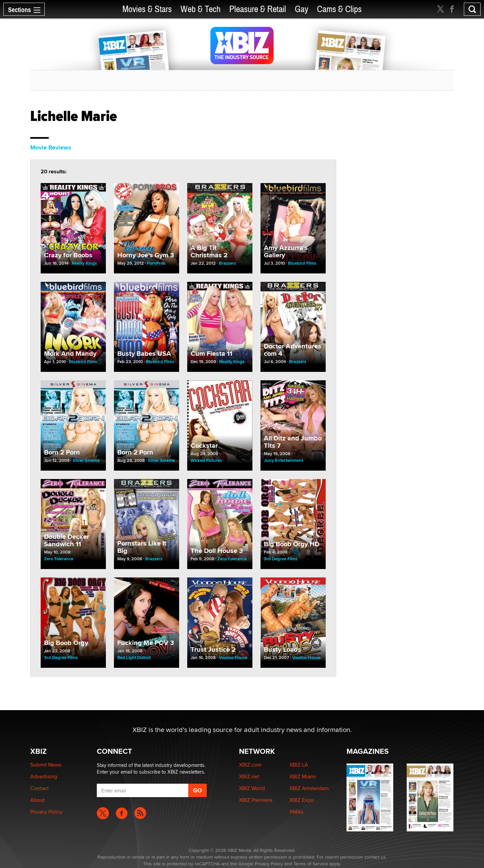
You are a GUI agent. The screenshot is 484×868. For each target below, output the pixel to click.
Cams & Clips (339, 9)
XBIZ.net (249, 776)
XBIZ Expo (301, 800)
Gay (301, 9)
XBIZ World (252, 788)
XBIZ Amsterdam (309, 788)
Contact (39, 788)
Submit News (46, 765)
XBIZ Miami (303, 776)
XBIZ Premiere (256, 800)
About (37, 800)
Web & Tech (200, 9)
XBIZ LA (299, 765)
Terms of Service (311, 864)
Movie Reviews (51, 147)
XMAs (296, 812)
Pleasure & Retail (258, 9)
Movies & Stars (147, 9)
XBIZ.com (250, 765)
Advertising (44, 776)
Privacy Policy (46, 812)
